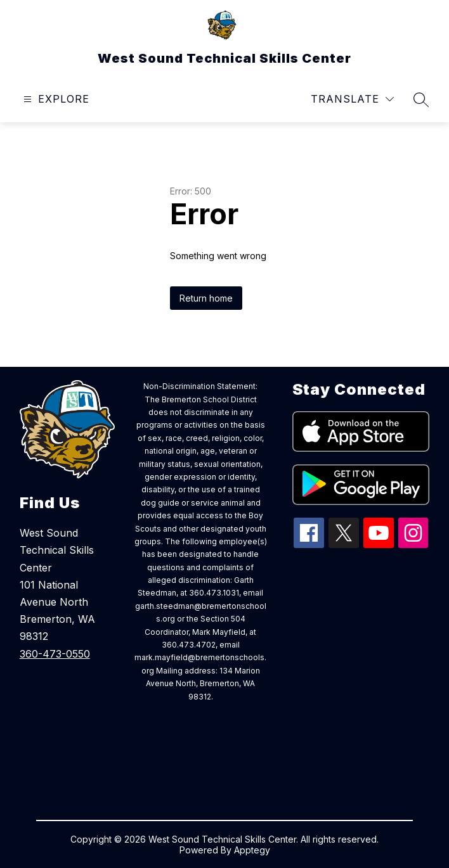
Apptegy (252, 850)
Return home (206, 298)
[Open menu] (55, 99)
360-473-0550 (55, 654)
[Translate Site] (352, 99)
